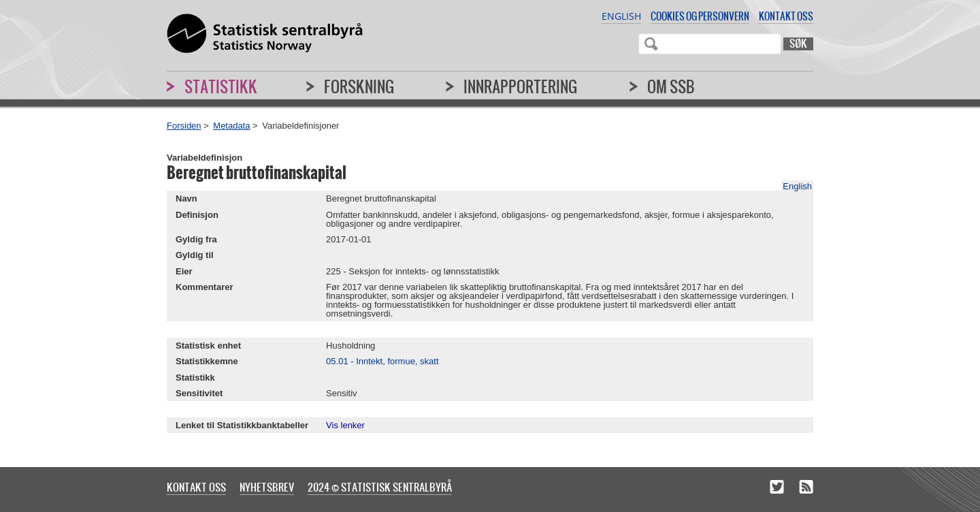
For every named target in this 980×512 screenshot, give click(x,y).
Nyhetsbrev (267, 487)
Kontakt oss (786, 16)
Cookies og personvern (700, 16)
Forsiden (184, 126)
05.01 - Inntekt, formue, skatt (382, 361)
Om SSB (671, 86)
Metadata (231, 126)
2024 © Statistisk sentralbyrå (380, 487)
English (621, 16)
